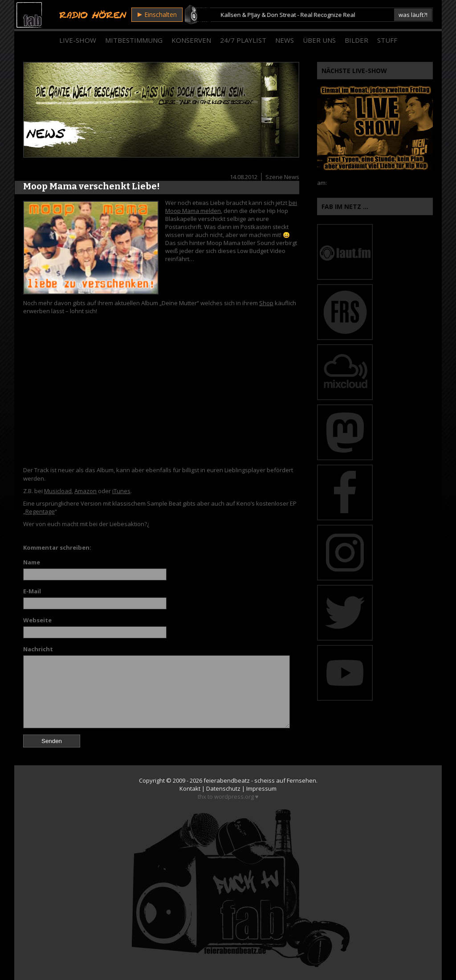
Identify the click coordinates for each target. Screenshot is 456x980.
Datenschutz (223, 788)
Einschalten (157, 14)
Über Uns (319, 40)
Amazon (85, 491)
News (285, 40)
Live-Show (78, 40)
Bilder (356, 40)
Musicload (58, 491)
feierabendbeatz (227, 780)
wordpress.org (234, 796)
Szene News (282, 177)
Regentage (40, 511)
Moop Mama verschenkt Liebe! (92, 186)
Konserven (191, 40)
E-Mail (32, 591)
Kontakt (190, 788)
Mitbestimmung (134, 40)
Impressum (261, 788)
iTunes (121, 491)
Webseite (37, 620)
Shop (266, 303)
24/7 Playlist (243, 40)
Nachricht (38, 649)
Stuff (387, 40)
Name (32, 562)
